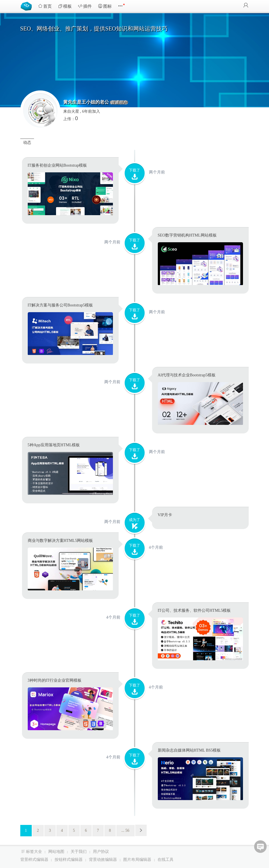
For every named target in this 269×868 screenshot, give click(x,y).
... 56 (125, 830)
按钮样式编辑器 (69, 860)
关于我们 (79, 852)
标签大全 (34, 852)
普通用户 (119, 102)
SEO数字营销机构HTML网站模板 (187, 235)
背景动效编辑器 (103, 860)
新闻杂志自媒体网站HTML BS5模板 (189, 750)
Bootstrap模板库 (27, 6)
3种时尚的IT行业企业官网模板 (55, 680)
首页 (45, 6)
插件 (85, 6)
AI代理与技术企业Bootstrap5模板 (187, 375)
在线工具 (166, 860)
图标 (105, 6)
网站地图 (56, 852)
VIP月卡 (165, 515)
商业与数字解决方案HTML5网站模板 (60, 541)
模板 (65, 6)
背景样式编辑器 (34, 860)
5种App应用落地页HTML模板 (54, 445)
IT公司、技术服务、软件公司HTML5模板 (194, 610)
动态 (27, 143)
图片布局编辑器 (137, 860)
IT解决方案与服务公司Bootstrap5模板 (60, 305)
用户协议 (101, 852)
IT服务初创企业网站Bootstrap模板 (57, 165)
